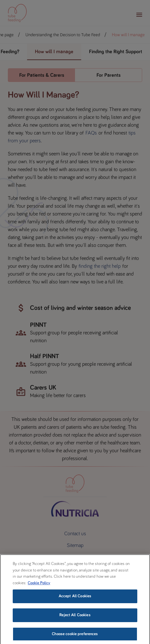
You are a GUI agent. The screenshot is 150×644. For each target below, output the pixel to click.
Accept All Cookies (75, 603)
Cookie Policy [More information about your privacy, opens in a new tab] (39, 590)
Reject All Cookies (75, 622)
